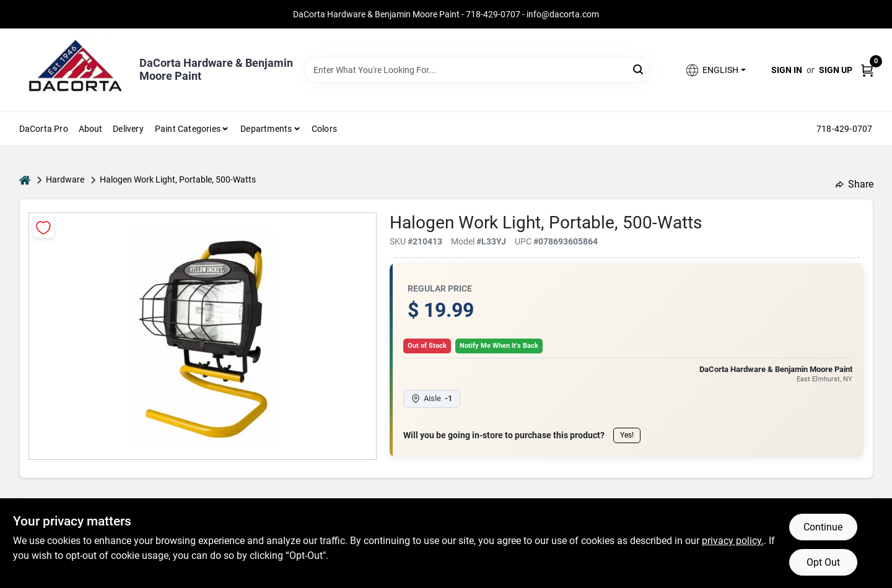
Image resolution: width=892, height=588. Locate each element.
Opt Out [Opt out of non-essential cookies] (823, 562)
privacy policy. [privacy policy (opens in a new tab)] (733, 541)
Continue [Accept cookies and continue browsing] (823, 527)
